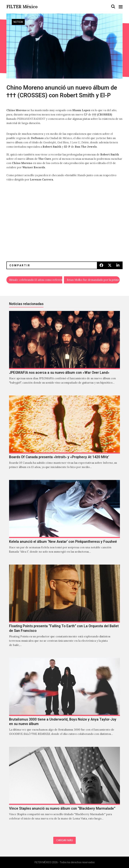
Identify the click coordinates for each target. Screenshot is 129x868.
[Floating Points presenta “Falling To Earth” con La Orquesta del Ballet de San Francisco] (64, 609)
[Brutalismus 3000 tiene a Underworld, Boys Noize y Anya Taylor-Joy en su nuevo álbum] (64, 701)
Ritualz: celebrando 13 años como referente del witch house (36, 280)
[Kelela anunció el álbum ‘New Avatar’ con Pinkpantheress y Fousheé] (64, 520)
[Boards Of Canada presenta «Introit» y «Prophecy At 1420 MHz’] (64, 436)
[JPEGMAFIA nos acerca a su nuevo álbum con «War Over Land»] (64, 351)
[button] (113, 7)
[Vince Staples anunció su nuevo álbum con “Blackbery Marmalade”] (64, 787)
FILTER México (22, 7)
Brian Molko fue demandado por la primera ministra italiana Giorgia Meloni (93, 280)
